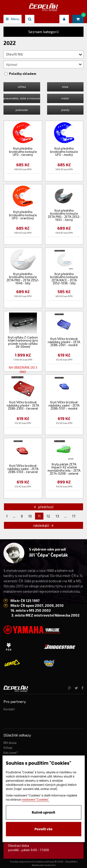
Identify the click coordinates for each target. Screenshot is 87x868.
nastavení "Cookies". (35, 800)
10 (30, 516)
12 (48, 516)
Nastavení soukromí (44, 865)
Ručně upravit (43, 812)
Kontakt (9, 709)
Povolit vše (43, 829)
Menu (13, 19)
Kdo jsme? (11, 753)
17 (74, 516)
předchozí (44, 507)
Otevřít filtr (44, 54)
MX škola (10, 743)
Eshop (8, 748)
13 (57, 516)
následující (43, 525)
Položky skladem (23, 74)
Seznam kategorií (43, 32)
